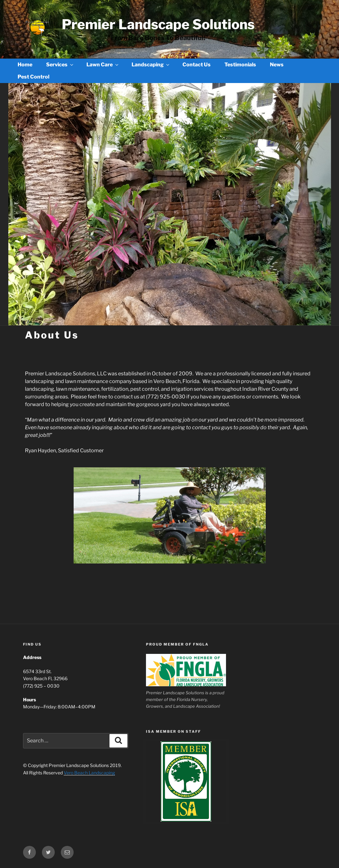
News (277, 65)
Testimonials (240, 65)
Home (25, 65)
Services (60, 65)
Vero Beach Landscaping (89, 773)
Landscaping (151, 65)
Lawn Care (103, 65)
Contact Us (197, 65)
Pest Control (33, 77)
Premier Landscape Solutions (158, 24)
